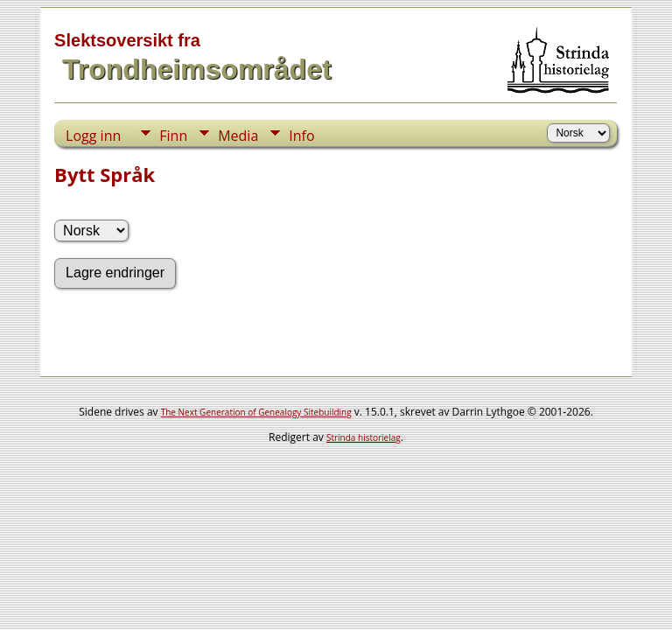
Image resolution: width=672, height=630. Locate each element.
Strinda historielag (364, 437)
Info (301, 136)
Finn (173, 136)
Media (238, 136)
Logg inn (93, 136)
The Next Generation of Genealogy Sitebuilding (256, 412)
